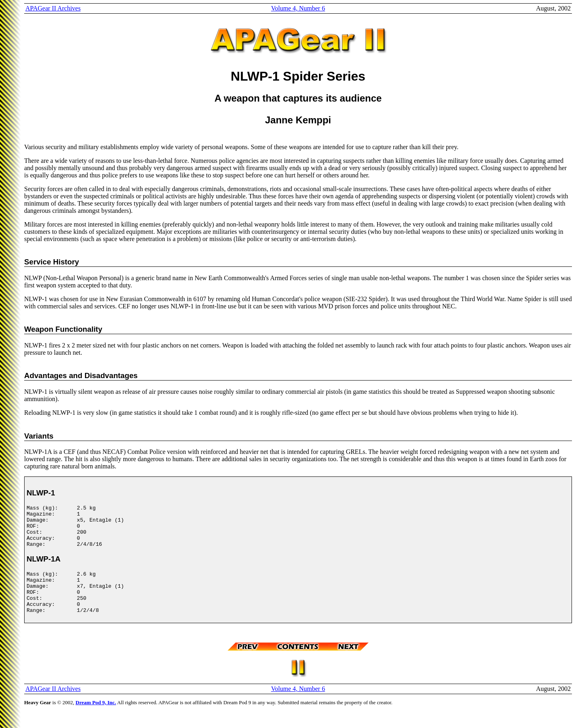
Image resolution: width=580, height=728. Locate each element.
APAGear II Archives (53, 8)
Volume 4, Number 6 (298, 8)
